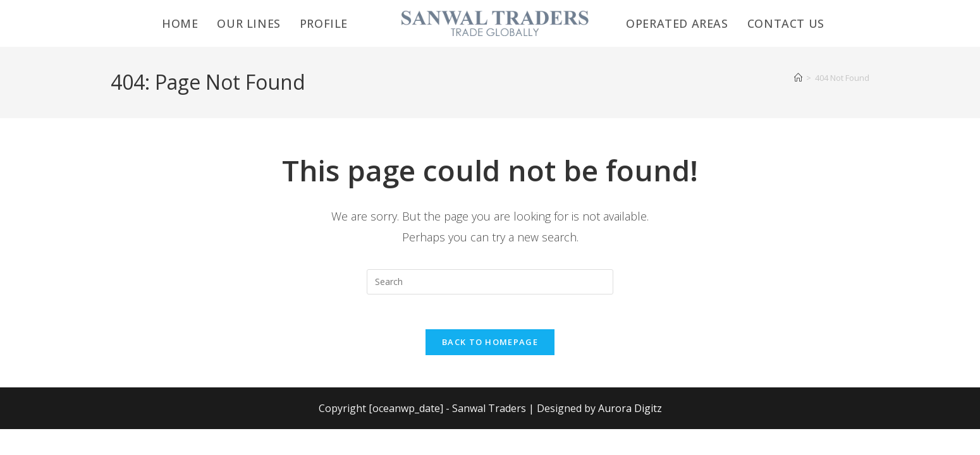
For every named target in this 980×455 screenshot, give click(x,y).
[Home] (798, 78)
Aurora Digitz (630, 412)
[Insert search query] (490, 282)
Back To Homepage (490, 346)
